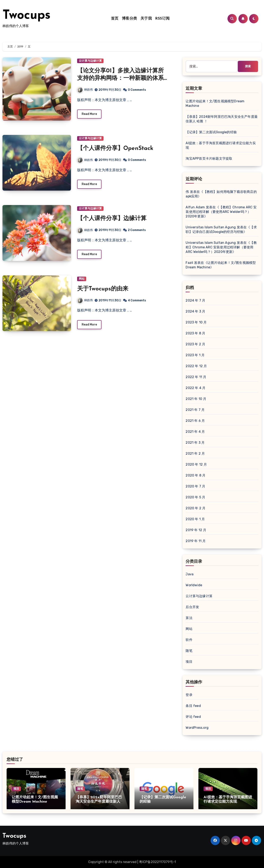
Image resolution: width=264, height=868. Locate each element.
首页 (115, 19)
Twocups (27, 16)
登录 (189, 695)
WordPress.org (197, 728)
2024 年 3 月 (195, 311)
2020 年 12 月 (196, 464)
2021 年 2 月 (195, 453)
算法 (189, 618)
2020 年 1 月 (195, 519)
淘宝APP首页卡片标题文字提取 (209, 159)
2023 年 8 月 (195, 333)
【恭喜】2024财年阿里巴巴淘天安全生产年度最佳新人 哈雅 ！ (99, 802)
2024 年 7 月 (195, 300)
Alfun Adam (195, 207)
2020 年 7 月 (195, 486)
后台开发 (192, 607)
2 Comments (137, 230)
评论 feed (193, 717)
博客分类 (130, 19)
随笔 (189, 651)
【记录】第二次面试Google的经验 (211, 132)
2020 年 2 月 (196, 508)
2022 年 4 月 (196, 388)
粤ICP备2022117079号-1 (157, 862)
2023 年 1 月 (195, 355)
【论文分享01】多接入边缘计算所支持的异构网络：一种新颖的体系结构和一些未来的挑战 (120, 78)
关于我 (146, 19)
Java (190, 574)
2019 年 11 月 (196, 541)
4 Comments (137, 300)
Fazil (189, 263)
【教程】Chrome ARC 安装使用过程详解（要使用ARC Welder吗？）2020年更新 (221, 212)
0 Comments (137, 90)
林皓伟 (85, 90)
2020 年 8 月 (196, 475)
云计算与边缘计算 (90, 61)
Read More (89, 114)
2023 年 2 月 (195, 344)
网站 (82, 279)
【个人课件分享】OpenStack (115, 149)
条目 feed (193, 706)
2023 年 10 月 (196, 322)
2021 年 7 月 (195, 410)
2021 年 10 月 (196, 399)
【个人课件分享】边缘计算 (112, 219)
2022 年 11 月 (196, 377)
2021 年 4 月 (195, 432)
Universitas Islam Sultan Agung (211, 227)
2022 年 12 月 (196, 366)
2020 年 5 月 (195, 497)
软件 (189, 640)
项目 (189, 662)
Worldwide (194, 585)
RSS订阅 (162, 19)
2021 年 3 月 (195, 443)
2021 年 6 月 (195, 421)
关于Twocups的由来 (103, 289)
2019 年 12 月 (196, 530)
